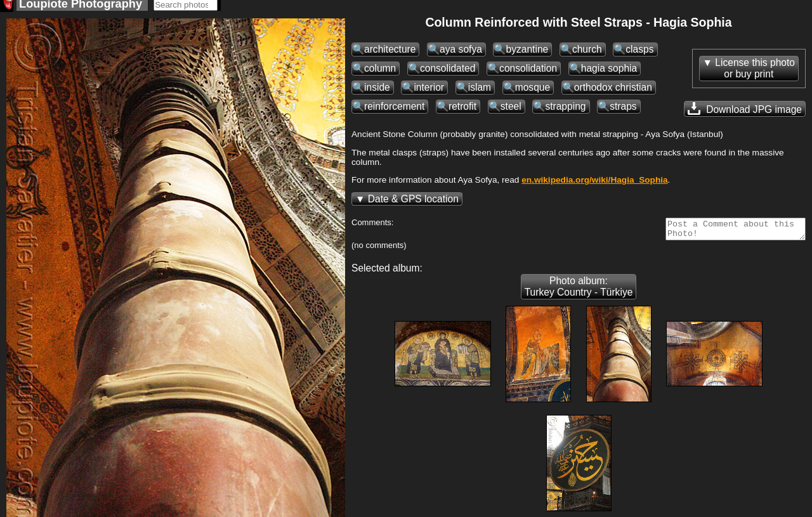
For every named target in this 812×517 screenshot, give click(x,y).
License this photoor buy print (755, 72)
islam (480, 91)
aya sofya (461, 53)
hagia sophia (609, 72)
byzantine (527, 53)
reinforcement (394, 110)
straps (623, 110)
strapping (565, 110)
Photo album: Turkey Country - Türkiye (579, 294)
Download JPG (745, 112)
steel (511, 110)
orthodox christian (613, 91)
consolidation (528, 72)
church (587, 53)
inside (377, 91)
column (380, 72)
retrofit (462, 110)
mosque (533, 91)
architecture (390, 53)
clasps (639, 53)
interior (429, 91)
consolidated (448, 72)
